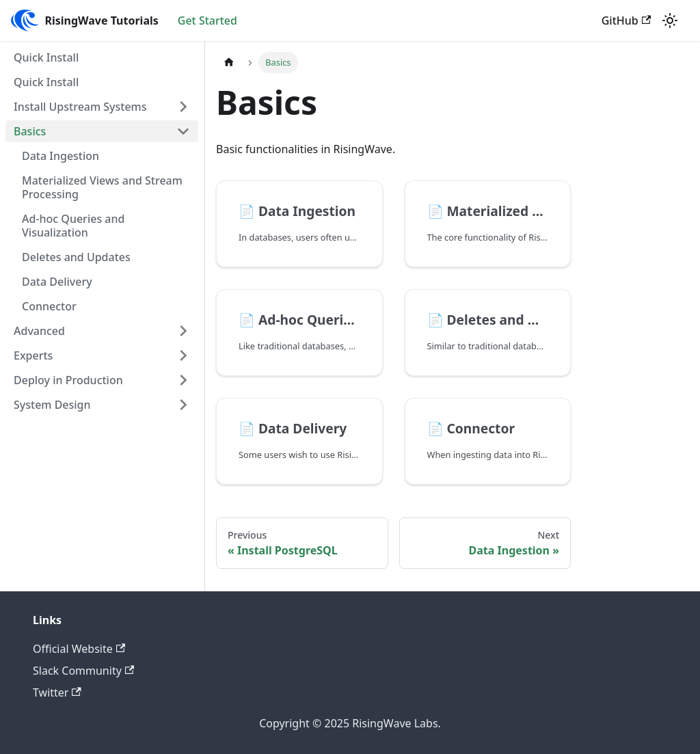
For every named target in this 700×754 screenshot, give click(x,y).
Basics (30, 131)
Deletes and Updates (76, 257)
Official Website (79, 649)
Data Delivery (57, 282)
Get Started (207, 21)
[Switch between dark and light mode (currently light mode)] (670, 21)
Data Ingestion (60, 156)
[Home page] (229, 63)
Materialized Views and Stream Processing (102, 187)
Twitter (57, 692)
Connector (49, 306)
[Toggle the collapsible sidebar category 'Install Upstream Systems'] (183, 107)
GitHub (626, 21)
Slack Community (83, 671)
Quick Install (46, 57)
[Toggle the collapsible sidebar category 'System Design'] (183, 405)
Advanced (39, 331)
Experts (33, 355)
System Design (52, 405)
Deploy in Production (68, 380)
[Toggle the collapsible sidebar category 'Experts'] (183, 355)
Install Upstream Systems (80, 107)
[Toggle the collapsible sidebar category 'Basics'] (183, 131)
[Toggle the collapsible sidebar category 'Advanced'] (183, 331)
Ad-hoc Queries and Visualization (73, 226)
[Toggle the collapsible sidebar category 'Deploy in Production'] (183, 380)
